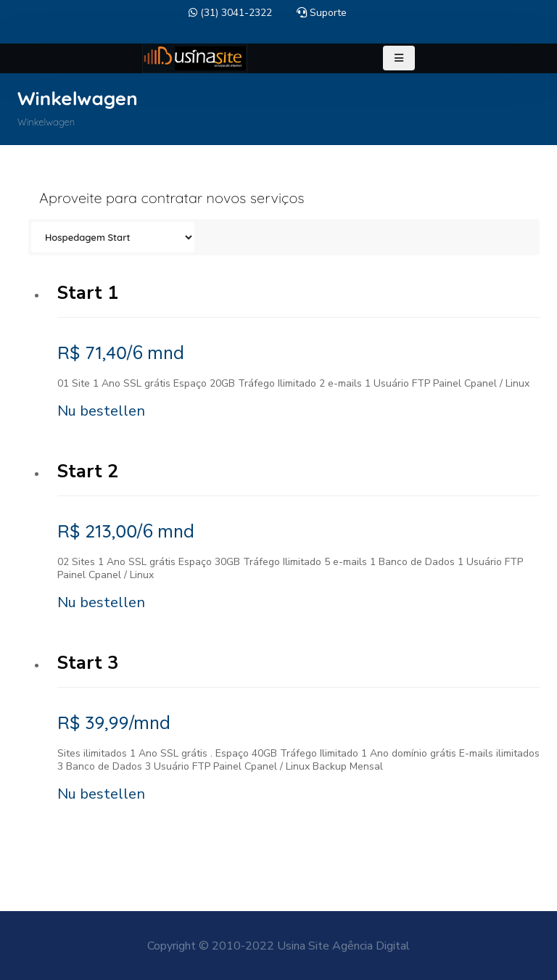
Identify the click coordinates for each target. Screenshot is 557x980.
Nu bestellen (101, 411)
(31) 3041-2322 (230, 13)
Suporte (322, 13)
